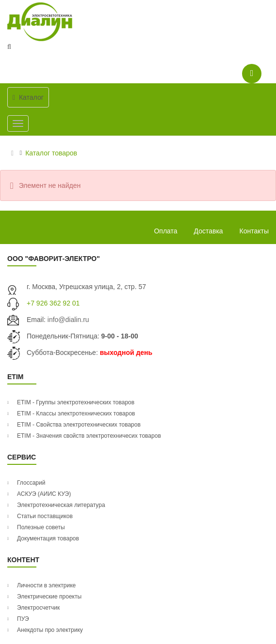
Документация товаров (48, 538)
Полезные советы (41, 527)
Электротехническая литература (61, 505)
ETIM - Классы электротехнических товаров (76, 414)
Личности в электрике (46, 585)
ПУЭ (23, 619)
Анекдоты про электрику (50, 630)
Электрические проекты (49, 597)
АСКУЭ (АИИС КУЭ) (44, 494)
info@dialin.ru (68, 320)
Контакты (254, 231)
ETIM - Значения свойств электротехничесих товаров (89, 436)
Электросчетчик (38, 608)
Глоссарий (31, 483)
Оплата (165, 231)
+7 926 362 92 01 (53, 303)
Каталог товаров (51, 153)
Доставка (209, 231)
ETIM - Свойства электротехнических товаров (79, 425)
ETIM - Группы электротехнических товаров (76, 402)
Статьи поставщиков (45, 516)
